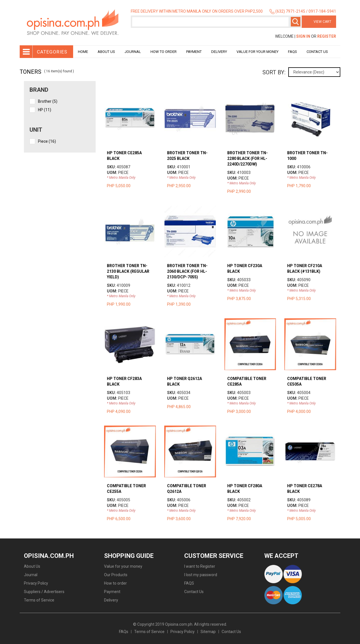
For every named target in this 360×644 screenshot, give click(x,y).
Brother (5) (48, 101)
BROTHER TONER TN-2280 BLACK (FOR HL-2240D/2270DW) (247, 158)
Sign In (303, 36)
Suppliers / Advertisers (44, 592)
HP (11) (45, 110)
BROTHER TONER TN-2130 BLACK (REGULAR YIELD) (128, 271)
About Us (106, 52)
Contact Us (317, 52)
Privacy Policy (36, 583)
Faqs (292, 52)
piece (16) (47, 141)
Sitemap (208, 632)
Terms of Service (39, 600)
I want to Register (200, 566)
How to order (164, 52)
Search (296, 22)
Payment (194, 52)
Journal (133, 52)
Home (83, 52)
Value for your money (257, 52)
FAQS (189, 583)
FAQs (124, 632)
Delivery (219, 52)
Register (327, 36)
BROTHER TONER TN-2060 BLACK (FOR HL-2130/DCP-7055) (187, 271)
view (130, 95)
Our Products (116, 575)
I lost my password (201, 575)
